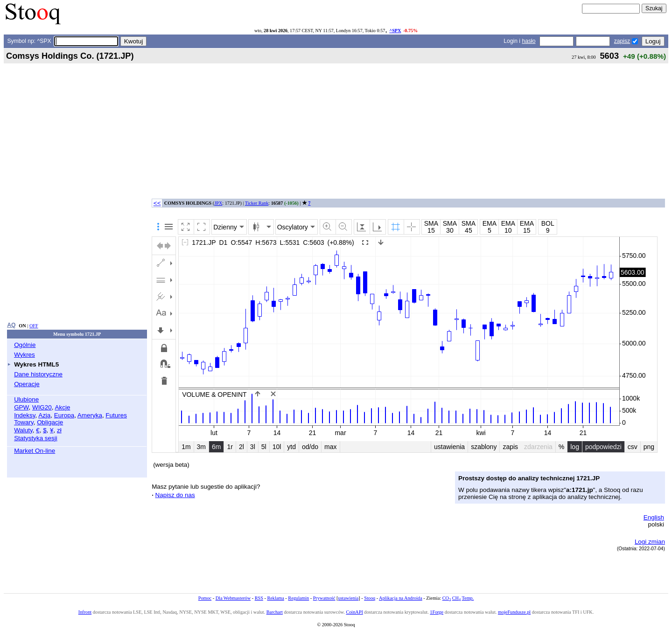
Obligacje (50, 422)
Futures (116, 415)
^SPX (395, 31)
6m (216, 447)
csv (633, 447)
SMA (431, 223)
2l (241, 447)
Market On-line (35, 451)
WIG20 (42, 407)
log (575, 447)
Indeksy (24, 415)
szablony (484, 447)
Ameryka (90, 415)
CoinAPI (354, 612)
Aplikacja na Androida (401, 598)
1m (186, 447)
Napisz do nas (175, 495)
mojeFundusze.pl (514, 612)
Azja (44, 415)
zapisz (622, 41)
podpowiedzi (603, 447)
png (649, 447)
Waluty (23, 430)
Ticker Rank (257, 203)
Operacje (27, 384)
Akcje (63, 407)
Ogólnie (25, 345)
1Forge (437, 612)
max (330, 447)
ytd (291, 447)
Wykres (24, 355)
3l (253, 447)
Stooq (370, 598)
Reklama (275, 598)
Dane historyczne (38, 374)
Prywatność (324, 598)
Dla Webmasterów (233, 598)
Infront (85, 612)
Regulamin (298, 598)
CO (447, 598)
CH (456, 598)
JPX (218, 203)
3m (201, 447)
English (654, 517)
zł (59, 430)
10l (277, 447)
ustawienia (449, 447)
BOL (548, 223)
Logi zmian (650, 542)
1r (230, 447)
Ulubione (26, 399)
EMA (490, 223)
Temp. (468, 598)
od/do (310, 447)
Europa (64, 415)
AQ (11, 325)
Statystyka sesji (36, 438)
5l (264, 447)
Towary (24, 422)
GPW (21, 407)
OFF (34, 326)
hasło (528, 41)
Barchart (275, 612)
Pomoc (205, 598)
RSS (259, 598)
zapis (510, 447)
